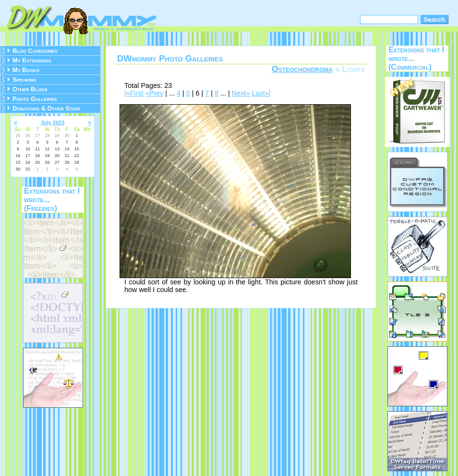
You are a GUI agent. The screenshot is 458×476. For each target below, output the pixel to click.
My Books (26, 70)
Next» (241, 93)
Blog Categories (35, 51)
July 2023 (53, 122)
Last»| (261, 93)
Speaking (24, 79)
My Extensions (32, 60)
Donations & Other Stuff (47, 108)
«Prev (155, 93)
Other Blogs (30, 89)
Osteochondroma (302, 69)
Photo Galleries (35, 99)
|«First (134, 93)
